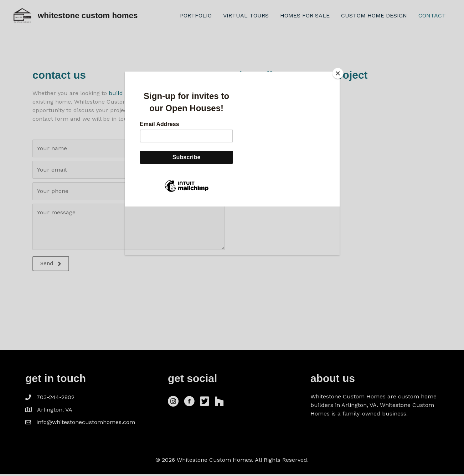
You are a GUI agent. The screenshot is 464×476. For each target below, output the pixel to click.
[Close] (338, 73)
